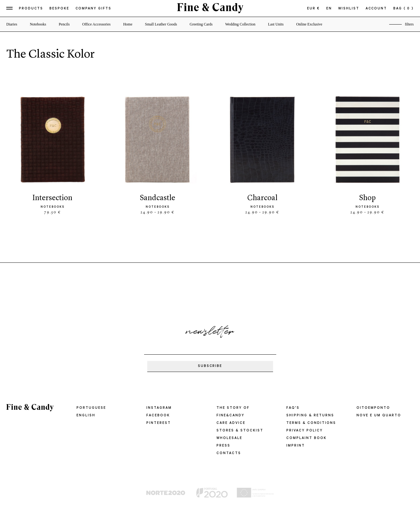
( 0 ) (409, 9)
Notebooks (38, 24)
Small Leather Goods (161, 24)
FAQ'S (293, 408)
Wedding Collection (240, 24)
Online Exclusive (309, 24)
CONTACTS (228, 453)
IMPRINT (296, 446)
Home (128, 24)
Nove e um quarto (379, 416)
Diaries (12, 24)
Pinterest (159, 423)
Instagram (159, 408)
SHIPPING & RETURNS (310, 416)
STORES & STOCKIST (240, 431)
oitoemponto (373, 408)
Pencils (64, 24)
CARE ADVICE (231, 423)
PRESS (223, 446)
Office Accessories (96, 24)
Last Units (276, 24)
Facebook (158, 416)
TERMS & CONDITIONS (311, 423)
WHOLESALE (229, 438)
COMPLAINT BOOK (306, 438)
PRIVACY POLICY (304, 431)
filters (409, 24)
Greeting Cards (201, 24)
